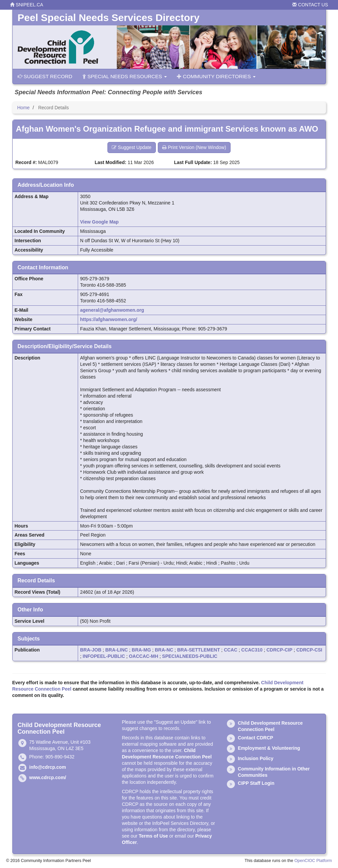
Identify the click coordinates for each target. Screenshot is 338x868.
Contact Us (310, 5)
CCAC (231, 650)
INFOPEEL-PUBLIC (104, 656)
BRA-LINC (116, 650)
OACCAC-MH (143, 656)
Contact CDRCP (256, 738)
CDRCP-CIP (280, 650)
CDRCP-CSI (309, 650)
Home (24, 108)
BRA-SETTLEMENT (199, 650)
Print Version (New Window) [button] (194, 147)
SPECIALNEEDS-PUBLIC (190, 656)
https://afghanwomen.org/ (109, 319)
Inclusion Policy (256, 758)
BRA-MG (141, 650)
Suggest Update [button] (131, 147)
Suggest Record (45, 76)
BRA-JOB (91, 650)
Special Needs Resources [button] (125, 76)
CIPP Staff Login (256, 783)
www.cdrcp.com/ (48, 777)
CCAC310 (252, 650)
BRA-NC (164, 650)
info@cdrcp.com (48, 767)
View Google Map (99, 222)
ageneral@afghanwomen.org (112, 310)
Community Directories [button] (216, 76)
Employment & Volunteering (269, 748)
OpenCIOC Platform (313, 861)
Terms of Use (153, 836)
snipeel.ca (27, 5)
